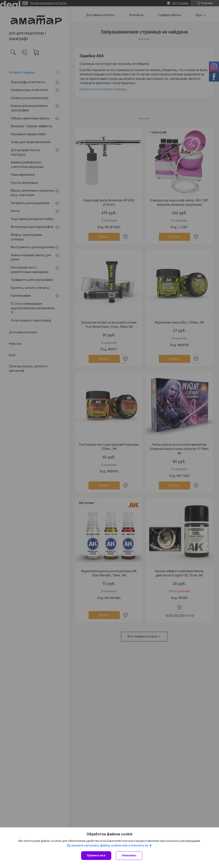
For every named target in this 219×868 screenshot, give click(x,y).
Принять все (96, 855)
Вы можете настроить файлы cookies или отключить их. (108, 845)
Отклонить (129, 855)
